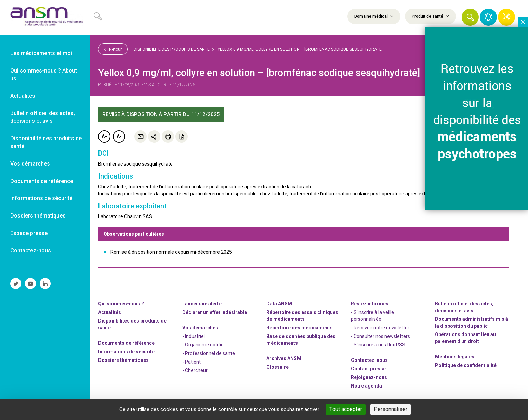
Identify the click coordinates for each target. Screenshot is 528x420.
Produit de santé (430, 16)
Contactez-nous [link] (31, 251)
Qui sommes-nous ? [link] (121, 304)
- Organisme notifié (203, 345)
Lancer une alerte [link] (202, 304)
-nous (369, 377)
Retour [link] (113, 49)
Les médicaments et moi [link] (41, 53)
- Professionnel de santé (209, 353)
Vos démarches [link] (30, 164)
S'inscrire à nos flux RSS (379, 345)
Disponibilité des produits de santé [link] (46, 142)
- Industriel (194, 336)
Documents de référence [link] (42, 181)
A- (119, 136)
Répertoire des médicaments (300, 328)
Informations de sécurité (126, 352)
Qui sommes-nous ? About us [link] (44, 75)
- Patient (192, 362)
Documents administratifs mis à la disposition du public (472, 323)
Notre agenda (366, 386)
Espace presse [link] (29, 233)
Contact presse (368, 369)
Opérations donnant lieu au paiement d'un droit (465, 338)
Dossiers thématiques (123, 360)
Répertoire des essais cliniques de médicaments (302, 316)
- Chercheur (195, 370)
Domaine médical (374, 16)
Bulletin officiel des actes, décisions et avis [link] (43, 117)
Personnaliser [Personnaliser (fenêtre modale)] (391, 409)
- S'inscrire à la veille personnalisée (372, 316)
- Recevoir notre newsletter (380, 328)
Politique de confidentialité (466, 365)
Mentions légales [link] (455, 357)
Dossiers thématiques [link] (38, 216)
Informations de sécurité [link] (41, 198)
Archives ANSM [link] (284, 358)
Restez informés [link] (370, 304)
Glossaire (278, 367)
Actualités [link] (23, 96)
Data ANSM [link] (279, 304)
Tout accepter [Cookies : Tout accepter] (346, 409)
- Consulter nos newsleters (380, 336)
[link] (45, 17)
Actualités (110, 312)
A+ (104, 136)
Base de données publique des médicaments (301, 340)
